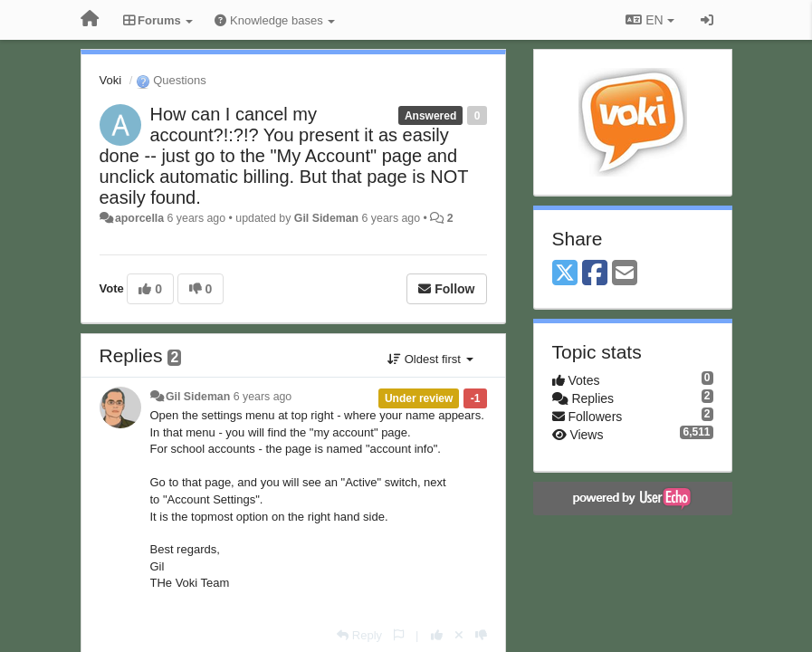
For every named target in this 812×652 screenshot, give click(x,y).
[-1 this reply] (481, 635)
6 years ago (263, 397)
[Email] (625, 274)
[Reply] (359, 635)
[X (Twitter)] (565, 274)
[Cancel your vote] (459, 635)
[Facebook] (595, 274)
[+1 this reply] (437, 635)
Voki (111, 80)
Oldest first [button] (430, 359)
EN (650, 20)
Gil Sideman (326, 218)
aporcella (139, 218)
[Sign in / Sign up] (707, 20)
